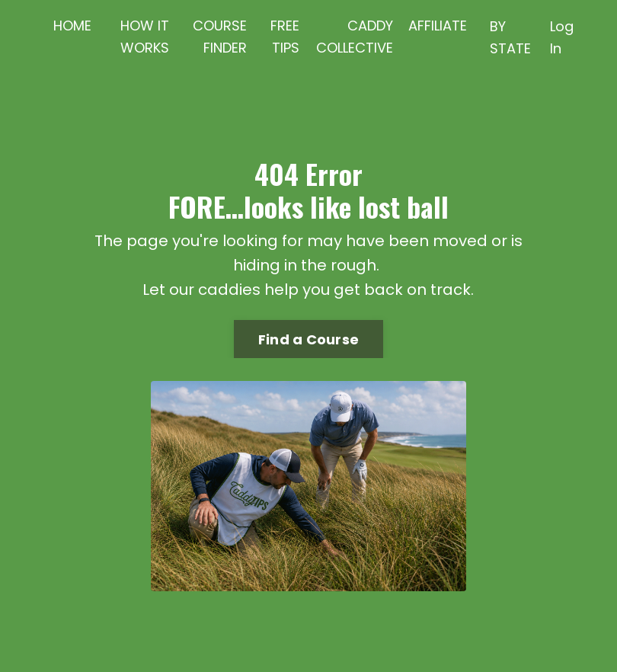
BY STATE (510, 37)
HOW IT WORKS (145, 37)
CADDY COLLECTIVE (355, 37)
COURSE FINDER (220, 37)
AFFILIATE (438, 26)
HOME (72, 26)
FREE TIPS (285, 37)
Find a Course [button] (308, 339)
